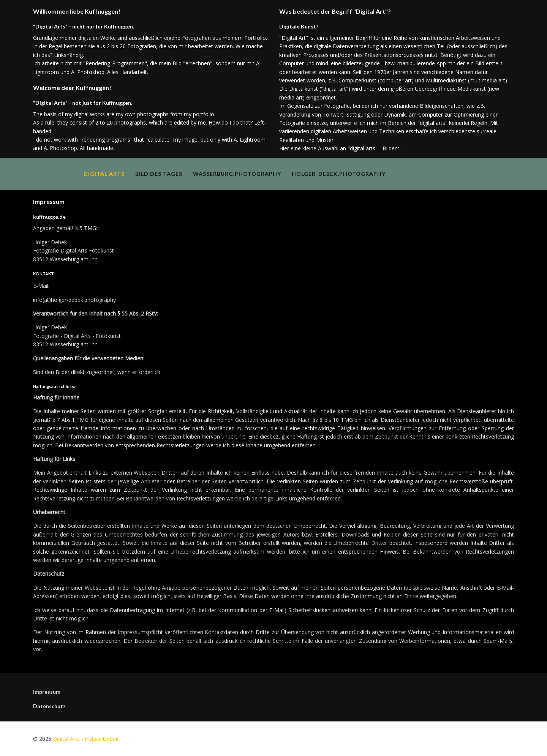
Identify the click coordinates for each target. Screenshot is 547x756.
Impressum (47, 692)
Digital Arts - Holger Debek (86, 739)
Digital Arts (104, 174)
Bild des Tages (159, 174)
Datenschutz (49, 706)
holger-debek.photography (339, 174)
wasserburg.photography (237, 174)
